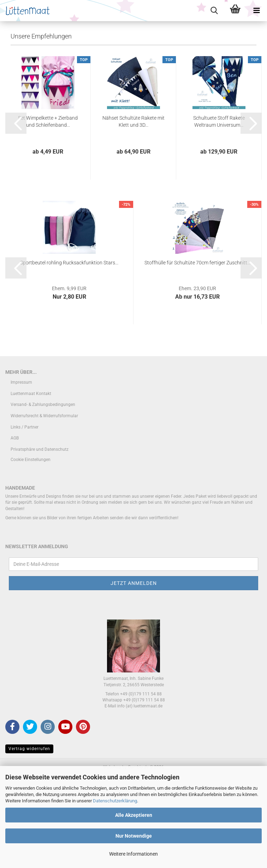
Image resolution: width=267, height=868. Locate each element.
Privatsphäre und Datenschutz (40, 540)
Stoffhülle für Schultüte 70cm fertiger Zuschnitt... (197, 354)
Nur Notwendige (134, 836)
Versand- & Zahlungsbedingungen (43, 496)
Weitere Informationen (133, 854)
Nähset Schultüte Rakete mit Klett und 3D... (133, 212)
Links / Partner (25, 518)
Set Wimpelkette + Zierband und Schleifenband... (48, 212)
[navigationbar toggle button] (256, 11)
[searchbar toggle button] (214, 11)
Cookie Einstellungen (31, 551)
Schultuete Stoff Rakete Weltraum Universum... (219, 212)
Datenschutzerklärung (115, 801)
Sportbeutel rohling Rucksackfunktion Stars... (69, 354)
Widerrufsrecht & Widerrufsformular (44, 507)
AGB (15, 529)
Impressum (21, 474)
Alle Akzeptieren (134, 815)
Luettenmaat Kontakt (31, 485)
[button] (16, 214)
